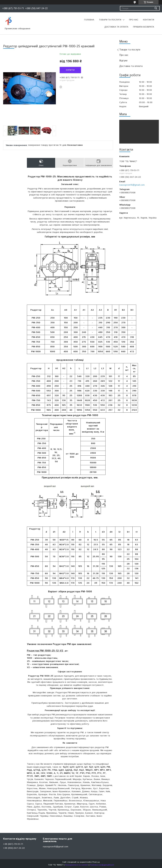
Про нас (134, 20)
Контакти (149, 20)
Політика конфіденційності (102, 865)
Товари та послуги (110, 20)
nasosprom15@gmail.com (132, 185)
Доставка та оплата (116, 27)
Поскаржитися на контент (77, 865)
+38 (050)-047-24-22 (14, 848)
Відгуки (123, 61)
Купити (70, 70)
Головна (89, 20)
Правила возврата (144, 27)
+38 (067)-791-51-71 (13, 844)
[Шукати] (156, 8)
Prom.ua (96, 862)
